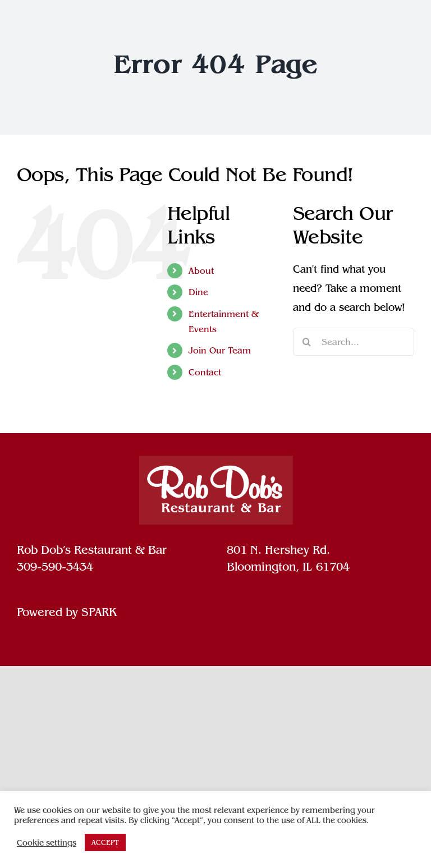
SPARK (99, 612)
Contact (205, 372)
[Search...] (354, 342)
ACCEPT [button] (105, 842)
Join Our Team (220, 350)
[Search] (307, 342)
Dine (198, 292)
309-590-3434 (55, 567)
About (201, 271)
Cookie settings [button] (47, 843)
